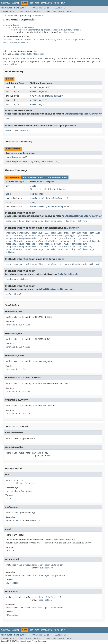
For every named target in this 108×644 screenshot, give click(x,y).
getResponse (37, 194)
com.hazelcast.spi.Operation (21, 27)
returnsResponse (26, 244)
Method (37, 11)
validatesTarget (87, 249)
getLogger (70, 236)
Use (31, 3)
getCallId (95, 233)
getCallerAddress (60, 233)
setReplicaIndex (68, 247)
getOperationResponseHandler (22, 238)
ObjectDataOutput (56, 207)
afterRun (10, 233)
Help (63, 3)
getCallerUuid (80, 233)
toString (82, 221)
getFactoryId (13, 221)
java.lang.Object (11, 25)
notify (62, 264)
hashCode (52, 264)
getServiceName (30, 221)
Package (15, 3)
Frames (34, 8)
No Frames (44, 8)
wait (84, 264)
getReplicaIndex (68, 238)
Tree (37, 3)
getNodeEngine (85, 236)
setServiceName (14, 249)
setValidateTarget (35, 249)
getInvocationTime (52, 236)
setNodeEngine (80, 244)
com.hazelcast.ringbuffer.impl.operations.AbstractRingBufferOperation (46, 30)
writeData (11, 252)
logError (71, 221)
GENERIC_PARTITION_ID (17, 130)
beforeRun (23, 233)
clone (8, 264)
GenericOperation (15, 157)
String (30, 162)
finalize (28, 264)
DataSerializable (12, 40)
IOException (46, 568)
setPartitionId (48, 247)
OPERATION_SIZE (39, 100)
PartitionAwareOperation (71, 40)
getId (33, 186)
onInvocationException (72, 241)
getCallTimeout (14, 236)
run (32, 202)
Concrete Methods (57, 177)
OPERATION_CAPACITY (41, 87)
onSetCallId (94, 241)
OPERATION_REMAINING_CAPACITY (47, 96)
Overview (5, 3)
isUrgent (29, 241)
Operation (70, 126)
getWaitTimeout (14, 241)
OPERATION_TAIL (39, 104)
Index (56, 3)
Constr (29, 11)
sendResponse (45, 244)
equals (17, 264)
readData (10, 244)
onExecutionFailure (47, 241)
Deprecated (46, 3)
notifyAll (74, 264)
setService (85, 247)
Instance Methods (33, 177)
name (8, 119)
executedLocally (39, 233)
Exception (30, 483)
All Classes (60, 8)
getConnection (32, 236)
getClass (40, 264)
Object (60, 259)
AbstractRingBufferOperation (28, 54)
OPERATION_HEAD (39, 91)
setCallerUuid (62, 244)
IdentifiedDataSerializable (40, 40)
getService (85, 238)
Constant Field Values (18, 325)
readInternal (37, 198)
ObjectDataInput (55, 198)
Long (8, 194)
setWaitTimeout (55, 249)
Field (21, 11)
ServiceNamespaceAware (15, 42)
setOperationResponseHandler (22, 247)
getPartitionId (48, 238)
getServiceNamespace (52, 221)
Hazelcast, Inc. (22, 641)
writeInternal (38, 207)
